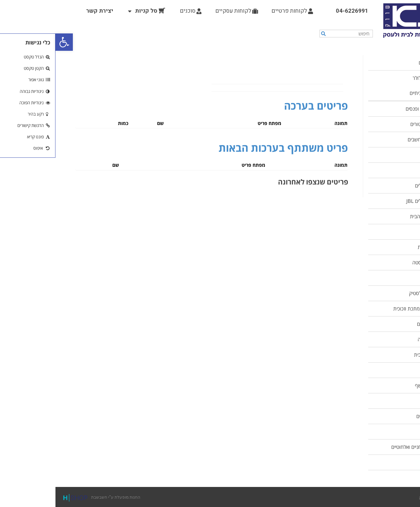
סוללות (384, 155)
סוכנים (135, 11)
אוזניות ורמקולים (375, 185)
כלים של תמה (378, 401)
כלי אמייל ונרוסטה (374, 262)
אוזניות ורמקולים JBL (371, 201)
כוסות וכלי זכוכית (375, 355)
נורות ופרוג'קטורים (373, 124)
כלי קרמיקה (380, 370)
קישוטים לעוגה (377, 339)
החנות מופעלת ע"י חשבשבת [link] (45, 497)
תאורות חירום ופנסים (371, 109)
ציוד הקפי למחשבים (372, 139)
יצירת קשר (44, 11)
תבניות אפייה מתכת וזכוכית (365, 308)
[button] (9, 42)
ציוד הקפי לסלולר (374, 78)
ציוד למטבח (380, 278)
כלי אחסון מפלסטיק (372, 293)
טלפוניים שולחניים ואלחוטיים (364, 447)
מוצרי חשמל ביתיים (373, 93)
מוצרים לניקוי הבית (373, 216)
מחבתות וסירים (376, 324)
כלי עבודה (381, 170)
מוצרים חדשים (377, 62)
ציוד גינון (383, 431)
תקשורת (383, 462)
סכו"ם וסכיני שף (375, 385)
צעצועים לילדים (376, 416)
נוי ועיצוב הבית (377, 247)
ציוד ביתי (383, 232)
